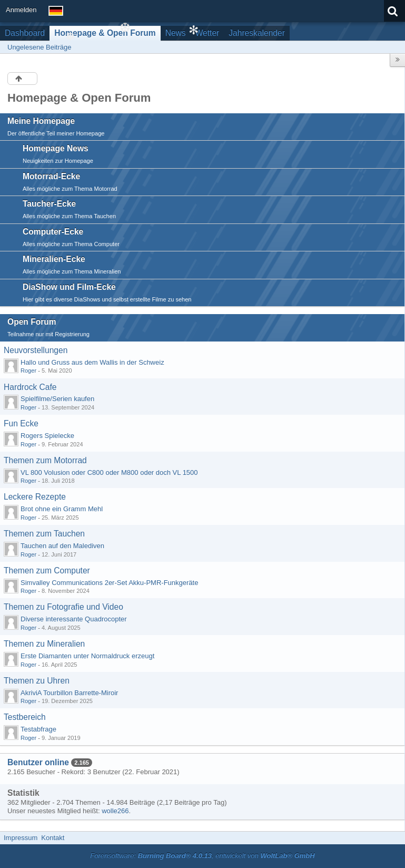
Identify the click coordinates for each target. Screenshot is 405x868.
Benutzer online (38, 762)
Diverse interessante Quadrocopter (74, 619)
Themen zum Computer (47, 570)
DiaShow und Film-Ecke (69, 287)
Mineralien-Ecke (54, 259)
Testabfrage (38, 729)
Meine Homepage (41, 121)
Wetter (208, 33)
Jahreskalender (257, 33)
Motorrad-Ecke (51, 176)
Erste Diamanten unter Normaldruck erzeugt (87, 656)
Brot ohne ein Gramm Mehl (62, 509)
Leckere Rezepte (35, 497)
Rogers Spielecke (47, 436)
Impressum (21, 838)
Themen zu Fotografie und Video (63, 607)
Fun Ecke (21, 423)
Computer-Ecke (53, 232)
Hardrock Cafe (30, 387)
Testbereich (25, 717)
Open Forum (32, 322)
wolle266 (115, 811)
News (176, 33)
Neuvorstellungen (36, 350)
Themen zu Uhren (37, 681)
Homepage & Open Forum (105, 33)
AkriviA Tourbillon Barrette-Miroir (69, 693)
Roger (28, 370)
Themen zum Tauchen (44, 534)
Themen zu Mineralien (44, 644)
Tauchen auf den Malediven (62, 546)
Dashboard (25, 33)
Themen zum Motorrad (45, 460)
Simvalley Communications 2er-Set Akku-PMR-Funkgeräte (109, 583)
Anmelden (21, 10)
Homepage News (56, 148)
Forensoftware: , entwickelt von (202, 856)
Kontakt (53, 838)
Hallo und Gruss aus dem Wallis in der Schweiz (92, 362)
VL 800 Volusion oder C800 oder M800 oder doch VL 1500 (109, 472)
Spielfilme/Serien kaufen (57, 399)
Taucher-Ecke (49, 204)
